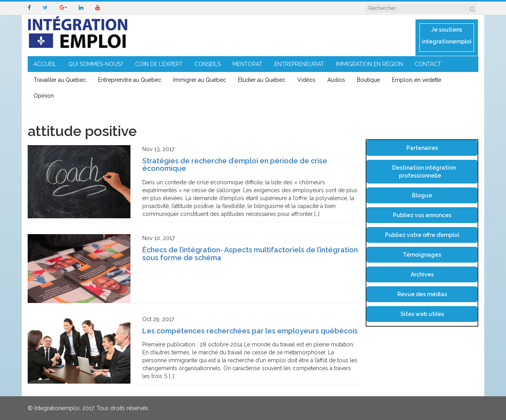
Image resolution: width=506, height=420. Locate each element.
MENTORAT (247, 64)
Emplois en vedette (416, 80)
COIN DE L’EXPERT (159, 64)
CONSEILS (208, 64)
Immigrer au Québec (200, 80)
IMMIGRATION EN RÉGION (369, 64)
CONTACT (428, 64)
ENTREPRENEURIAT (299, 64)
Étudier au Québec (262, 80)
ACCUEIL (45, 64)
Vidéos (306, 80)
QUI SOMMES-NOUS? (96, 64)
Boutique (368, 80)
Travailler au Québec (60, 80)
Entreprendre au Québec (130, 80)
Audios (336, 80)
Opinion (44, 96)
